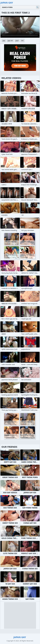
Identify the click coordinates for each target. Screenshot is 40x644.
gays (17, 40)
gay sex (10, 40)
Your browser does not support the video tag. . (20, 27)
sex (22, 40)
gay (4, 40)
